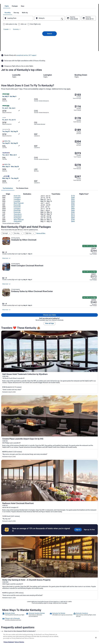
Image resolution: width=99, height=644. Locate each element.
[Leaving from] (21, 40)
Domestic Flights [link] (32, 614)
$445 (73, 165)
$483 (73, 169)
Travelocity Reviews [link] (32, 620)
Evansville (17, 165)
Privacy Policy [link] (55, 604)
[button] (49, 561)
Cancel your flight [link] (80, 612)
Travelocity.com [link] (5, 2)
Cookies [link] (54, 608)
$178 (73, 156)
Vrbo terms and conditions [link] (58, 614)
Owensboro (18, 174)
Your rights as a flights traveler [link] (83, 621)
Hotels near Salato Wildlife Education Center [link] (63, 580)
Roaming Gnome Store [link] (9, 623)
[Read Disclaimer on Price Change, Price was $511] (87, 231)
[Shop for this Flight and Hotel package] (73, 210)
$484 (73, 170)
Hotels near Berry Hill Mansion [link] (59, 576)
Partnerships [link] (6, 614)
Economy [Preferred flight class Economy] (86, 35)
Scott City (17, 156)
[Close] (96, 638)
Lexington (17, 158)
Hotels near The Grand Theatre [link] (11, 576)
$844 (73, 181)
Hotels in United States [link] (33, 604)
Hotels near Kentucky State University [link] (13, 580)
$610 (73, 174)
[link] (14, 424)
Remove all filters (41, 193)
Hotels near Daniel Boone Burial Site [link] (13, 587)
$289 (73, 158)
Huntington (18, 178)
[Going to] (49, 40)
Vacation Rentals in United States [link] (36, 608)
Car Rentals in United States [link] (34, 617)
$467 (73, 167)
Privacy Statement (9, 642)
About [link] (5, 604)
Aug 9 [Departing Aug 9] (71, 41)
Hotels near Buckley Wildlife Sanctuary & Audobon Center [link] (67, 583)
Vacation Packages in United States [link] (36, 611)
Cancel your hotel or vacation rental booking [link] (85, 608)
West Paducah (19, 163)
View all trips (49, 290)
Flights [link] (13, 2)
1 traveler (76, 35)
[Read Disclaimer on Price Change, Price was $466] (87, 260)
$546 (73, 172)
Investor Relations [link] (8, 620)
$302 (73, 159)
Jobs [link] (4, 608)
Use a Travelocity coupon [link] (82, 618)
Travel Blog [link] (30, 629)
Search (49, 52)
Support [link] (78, 604)
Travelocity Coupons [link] (32, 623)
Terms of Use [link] (55, 611)
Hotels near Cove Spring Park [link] (59, 587)
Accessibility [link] (55, 617)
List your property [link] (8, 611)
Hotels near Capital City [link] (9, 583)
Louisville (17, 161)
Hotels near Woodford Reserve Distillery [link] (62, 572)
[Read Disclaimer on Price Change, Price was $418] (87, 201)
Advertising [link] (6, 626)
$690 (73, 178)
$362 (73, 163)
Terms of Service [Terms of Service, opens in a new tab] (19, 642)
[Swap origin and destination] (36, 40)
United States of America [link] (23, 2)
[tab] (42, 28)
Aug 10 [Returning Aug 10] (85, 41)
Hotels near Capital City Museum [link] (12, 572)
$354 (73, 161)
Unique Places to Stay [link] (33, 626)
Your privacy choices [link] (57, 620)
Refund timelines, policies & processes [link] (86, 615)
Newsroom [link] (6, 617)
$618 (73, 176)
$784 (73, 180)
